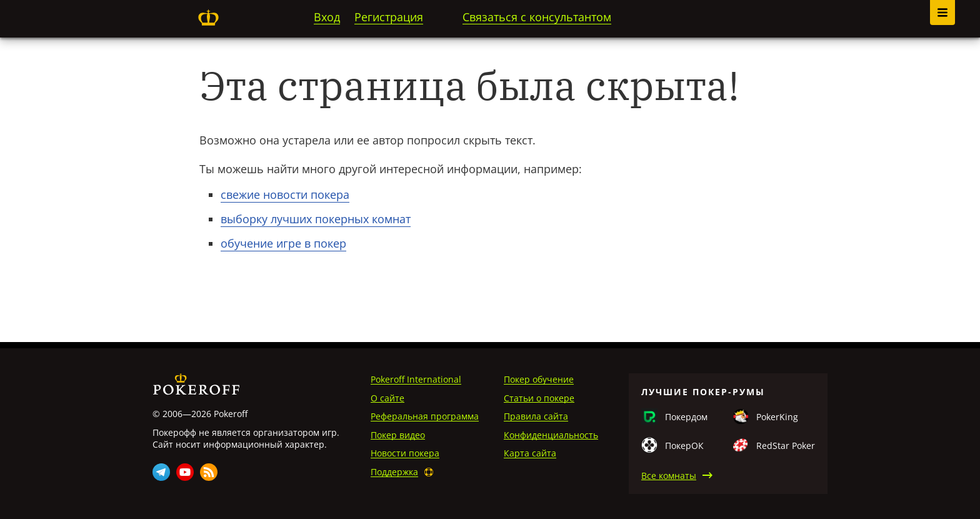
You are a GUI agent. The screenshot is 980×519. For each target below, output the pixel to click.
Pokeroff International (416, 379)
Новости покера (405, 453)
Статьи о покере (539, 398)
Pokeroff (208, 18)
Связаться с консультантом (537, 17)
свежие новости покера (285, 194)
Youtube (185, 472)
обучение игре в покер (283, 243)
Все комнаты (669, 476)
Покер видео (398, 435)
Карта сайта (530, 453)
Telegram (161, 472)
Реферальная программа (425, 416)
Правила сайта (536, 416)
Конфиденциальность (551, 435)
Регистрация (389, 17)
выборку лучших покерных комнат (316, 219)
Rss (209, 472)
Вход (327, 17)
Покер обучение (539, 379)
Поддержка (394, 472)
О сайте (387, 398)
